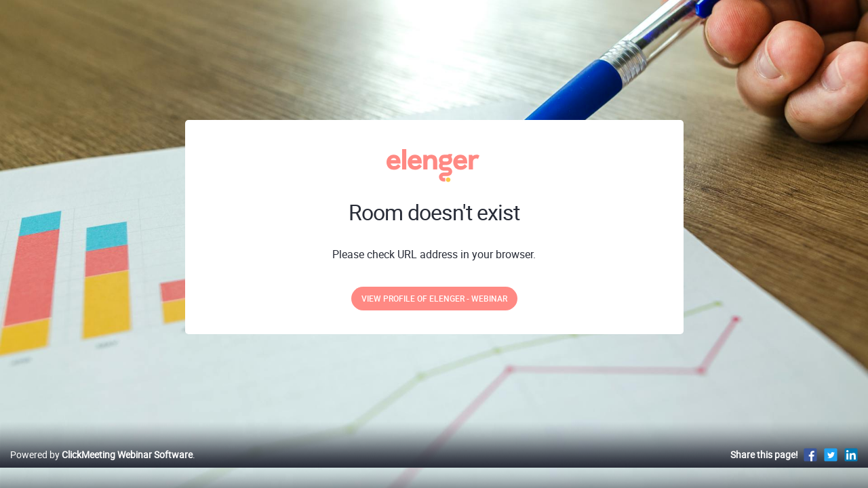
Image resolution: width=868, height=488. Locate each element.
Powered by (101, 469)
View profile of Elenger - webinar (434, 298)
